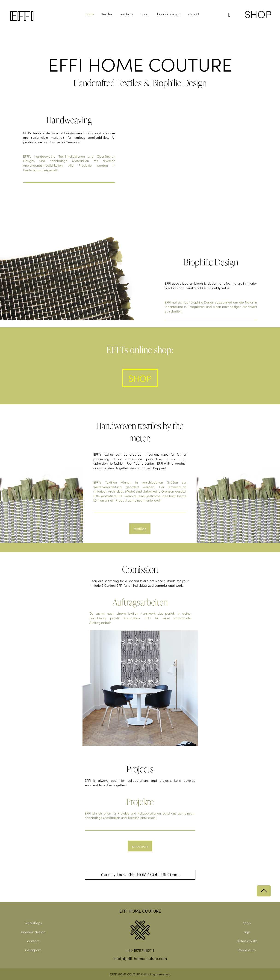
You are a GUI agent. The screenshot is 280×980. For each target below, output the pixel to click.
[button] (229, 15)
